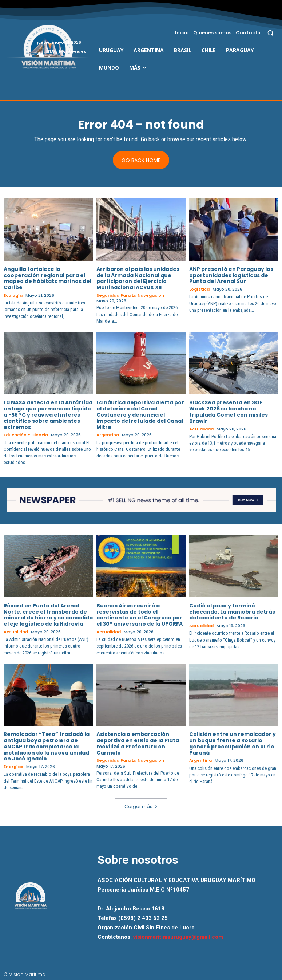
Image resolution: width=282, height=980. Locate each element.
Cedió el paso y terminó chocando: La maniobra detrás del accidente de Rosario (232, 612)
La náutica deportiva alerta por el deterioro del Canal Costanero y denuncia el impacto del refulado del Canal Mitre (140, 415)
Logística (199, 289)
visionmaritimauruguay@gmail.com (178, 937)
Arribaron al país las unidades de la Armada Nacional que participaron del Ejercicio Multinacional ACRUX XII (138, 278)
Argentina (108, 435)
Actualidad (201, 429)
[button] (271, 33)
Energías (13, 767)
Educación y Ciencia (26, 435)
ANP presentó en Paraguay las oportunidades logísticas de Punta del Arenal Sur (231, 275)
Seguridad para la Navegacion (130, 296)
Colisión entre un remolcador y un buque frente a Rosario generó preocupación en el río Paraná (233, 743)
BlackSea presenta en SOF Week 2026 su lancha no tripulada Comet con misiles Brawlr (229, 412)
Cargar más (141, 806)
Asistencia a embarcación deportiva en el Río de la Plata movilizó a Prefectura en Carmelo (138, 743)
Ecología (13, 296)
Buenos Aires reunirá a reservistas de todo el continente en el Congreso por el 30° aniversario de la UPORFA (140, 615)
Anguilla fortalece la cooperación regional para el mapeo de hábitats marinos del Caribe (47, 278)
